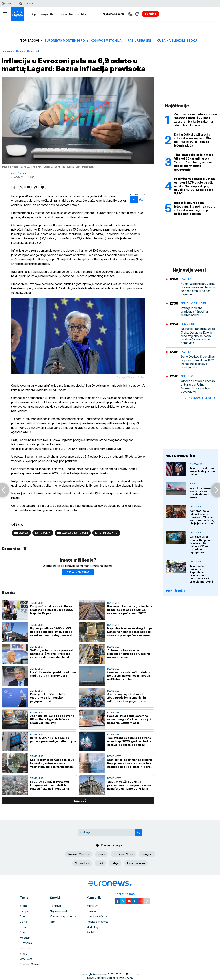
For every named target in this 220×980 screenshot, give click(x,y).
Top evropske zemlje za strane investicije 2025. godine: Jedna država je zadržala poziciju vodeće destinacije (129, 741)
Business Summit (30, 964)
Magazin (25, 938)
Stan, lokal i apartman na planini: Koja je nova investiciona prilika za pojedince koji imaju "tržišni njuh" (129, 763)
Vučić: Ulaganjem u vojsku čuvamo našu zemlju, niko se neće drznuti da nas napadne (198, 289)
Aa (134, 200)
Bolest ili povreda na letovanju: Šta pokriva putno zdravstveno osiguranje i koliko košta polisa (195, 208)
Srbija (33, 14)
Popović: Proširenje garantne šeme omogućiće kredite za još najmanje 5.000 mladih (129, 719)
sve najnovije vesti (199, 398)
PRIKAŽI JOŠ (176, 591)
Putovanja (26, 943)
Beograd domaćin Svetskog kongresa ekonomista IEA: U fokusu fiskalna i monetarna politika (50, 785)
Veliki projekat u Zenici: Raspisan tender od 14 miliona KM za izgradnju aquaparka (201, 545)
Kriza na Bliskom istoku (177, 41)
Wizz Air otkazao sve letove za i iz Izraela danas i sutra (201, 493)
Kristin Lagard (106, 533)
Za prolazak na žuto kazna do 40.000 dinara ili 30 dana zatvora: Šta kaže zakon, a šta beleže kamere (195, 120)
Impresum (92, 906)
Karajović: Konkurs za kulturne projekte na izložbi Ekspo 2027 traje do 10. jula (52, 610)
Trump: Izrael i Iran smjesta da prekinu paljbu (202, 471)
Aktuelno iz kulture (194, 303)
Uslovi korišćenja (97, 916)
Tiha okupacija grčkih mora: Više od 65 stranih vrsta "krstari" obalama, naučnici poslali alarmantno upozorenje (194, 162)
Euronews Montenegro (65, 41)
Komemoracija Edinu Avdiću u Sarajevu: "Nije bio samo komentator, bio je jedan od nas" (202, 517)
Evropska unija (136, 863)
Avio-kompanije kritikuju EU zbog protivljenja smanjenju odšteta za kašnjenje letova (126, 698)
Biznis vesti (33, 51)
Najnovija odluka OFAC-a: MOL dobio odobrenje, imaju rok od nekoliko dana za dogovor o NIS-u (53, 632)
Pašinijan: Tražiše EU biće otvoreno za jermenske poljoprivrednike (48, 698)
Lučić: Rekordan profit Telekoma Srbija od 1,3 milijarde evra (53, 674)
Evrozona (43, 533)
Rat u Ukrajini (139, 41)
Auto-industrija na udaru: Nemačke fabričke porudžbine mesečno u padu (129, 654)
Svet (53, 14)
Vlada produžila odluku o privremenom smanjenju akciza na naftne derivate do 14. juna (129, 785)
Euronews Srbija (123, 854)
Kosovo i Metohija (106, 41)
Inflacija (21, 533)
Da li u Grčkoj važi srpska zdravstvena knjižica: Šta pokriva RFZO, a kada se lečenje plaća (193, 140)
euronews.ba (181, 455)
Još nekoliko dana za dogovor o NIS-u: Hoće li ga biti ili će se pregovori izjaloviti (52, 719)
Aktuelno (187, 376)
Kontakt (91, 932)
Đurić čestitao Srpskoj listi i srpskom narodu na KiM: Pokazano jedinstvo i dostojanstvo (198, 362)
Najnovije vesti (59, 911)
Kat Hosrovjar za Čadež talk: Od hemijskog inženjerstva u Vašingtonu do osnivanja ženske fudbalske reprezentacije (52, 763)
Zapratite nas (127, 894)
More (86, 14)
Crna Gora (26, 959)
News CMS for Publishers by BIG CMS (110, 978)
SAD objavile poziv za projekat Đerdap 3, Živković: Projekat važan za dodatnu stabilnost (51, 654)
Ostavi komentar (78, 572)
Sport (23, 932)
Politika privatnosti (97, 922)
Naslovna (7, 51)
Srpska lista (82, 863)
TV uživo (55, 906)
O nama (91, 911)
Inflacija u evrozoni (73, 533)
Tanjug (22, 173)
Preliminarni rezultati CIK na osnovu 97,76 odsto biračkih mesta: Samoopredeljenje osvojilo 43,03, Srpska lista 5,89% (195, 186)
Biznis (63, 14)
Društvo (195, 506)
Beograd (147, 854)
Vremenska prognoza (63, 916)
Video (24, 954)
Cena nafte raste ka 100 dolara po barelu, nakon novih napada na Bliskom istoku (129, 676)
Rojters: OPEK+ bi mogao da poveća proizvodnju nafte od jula (53, 740)
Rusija (101, 854)
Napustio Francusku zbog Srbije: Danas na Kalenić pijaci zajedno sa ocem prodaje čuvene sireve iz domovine (130, 632)
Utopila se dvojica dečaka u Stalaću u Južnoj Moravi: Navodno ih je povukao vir (198, 386)
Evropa (43, 14)
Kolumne (25, 948)
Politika (186, 279)
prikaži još (78, 801)
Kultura (74, 14)
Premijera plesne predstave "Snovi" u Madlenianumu (194, 312)
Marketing (93, 927)
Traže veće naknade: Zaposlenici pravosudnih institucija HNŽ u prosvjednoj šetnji (201, 574)
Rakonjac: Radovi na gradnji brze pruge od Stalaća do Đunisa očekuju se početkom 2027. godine (130, 610)
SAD (100, 863)
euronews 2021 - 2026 (109, 974)
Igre (52, 922)
